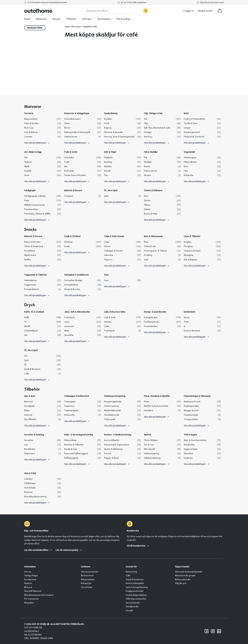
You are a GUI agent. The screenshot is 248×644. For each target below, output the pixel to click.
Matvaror (33, 107)
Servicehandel (133, 603)
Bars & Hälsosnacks (153, 236)
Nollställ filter (35, 28)
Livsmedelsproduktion (136, 595)
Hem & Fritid (30, 473)
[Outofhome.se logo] (38, 11)
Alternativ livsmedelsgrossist (189, 572)
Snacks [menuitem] (57, 19)
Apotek (147, 435)
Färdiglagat (30, 190)
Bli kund (28, 587)
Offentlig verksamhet (136, 599)
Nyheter (28, 583)
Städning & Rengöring (115, 396)
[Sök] (115, 11)
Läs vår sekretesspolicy (69, 550)
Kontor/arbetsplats (135, 583)
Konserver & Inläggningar (77, 113)
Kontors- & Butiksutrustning (118, 435)
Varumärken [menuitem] (104, 19)
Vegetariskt (189, 152)
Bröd (186, 113)
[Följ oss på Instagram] (213, 631)
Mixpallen (29, 603)
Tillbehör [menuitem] (71, 19)
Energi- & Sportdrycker (155, 312)
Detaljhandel (132, 606)
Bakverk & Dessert (73, 190)
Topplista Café (90, 27)
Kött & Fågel (110, 152)
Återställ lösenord (33, 591)
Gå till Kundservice (138, 546)
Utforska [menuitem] (87, 19)
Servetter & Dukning (34, 435)
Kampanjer (86, 583)
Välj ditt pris (181, 583)
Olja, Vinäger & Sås (153, 113)
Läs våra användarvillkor (38, 550)
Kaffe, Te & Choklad (34, 312)
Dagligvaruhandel (135, 591)
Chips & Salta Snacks (114, 236)
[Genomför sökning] (146, 11)
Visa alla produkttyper (37, 143)
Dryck (30, 305)
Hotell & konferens (135, 579)
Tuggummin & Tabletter (36, 275)
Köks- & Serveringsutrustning (79, 435)
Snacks (30, 229)
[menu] (124, 19)
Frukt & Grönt (71, 152)
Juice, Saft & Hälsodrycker (77, 312)
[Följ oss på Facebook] (207, 631)
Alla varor (76, 27)
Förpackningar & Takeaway (197, 396)
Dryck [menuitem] (27, 19)
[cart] (220, 11)
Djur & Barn (30, 396)
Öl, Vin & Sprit (111, 190)
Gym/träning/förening (137, 587)
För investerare (32, 599)
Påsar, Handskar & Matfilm (157, 396)
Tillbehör (32, 389)
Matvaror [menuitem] (42, 19)
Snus (106, 275)
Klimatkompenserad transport (39, 595)
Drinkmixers (190, 312)
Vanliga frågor (31, 575)
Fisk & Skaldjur (151, 152)
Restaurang (131, 572)
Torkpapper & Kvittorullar (77, 396)
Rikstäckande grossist (185, 575)
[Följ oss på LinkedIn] (219, 631)
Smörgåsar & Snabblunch (76, 275)
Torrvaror (29, 113)
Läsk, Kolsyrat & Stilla (115, 312)
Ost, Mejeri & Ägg (33, 152)
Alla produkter (88, 579)
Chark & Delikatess (153, 190)
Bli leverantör (87, 575)
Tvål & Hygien (191, 435)
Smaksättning (111, 113)
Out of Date (87, 587)
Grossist (129, 610)
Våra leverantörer (90, 572)
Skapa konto (205, 11)
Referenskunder (183, 579)
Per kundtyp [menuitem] (124, 19)
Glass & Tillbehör (192, 236)
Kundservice (30, 579)
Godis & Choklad (72, 236)
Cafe (128, 575)
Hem (67, 27)
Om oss (28, 572)
